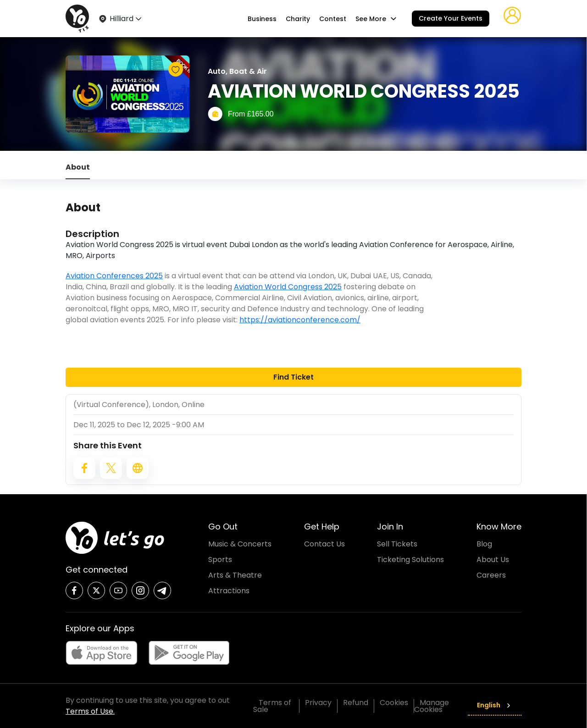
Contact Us (324, 544)
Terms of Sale (272, 706)
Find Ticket (293, 377)
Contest (333, 19)
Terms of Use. (90, 711)
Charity (298, 19)
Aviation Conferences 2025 (114, 276)
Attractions (229, 591)
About (78, 167)
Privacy (318, 703)
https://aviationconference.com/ (300, 320)
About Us (493, 560)
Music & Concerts (240, 544)
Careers (491, 575)
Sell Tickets (397, 544)
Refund (356, 703)
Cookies (394, 703)
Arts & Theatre (235, 575)
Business (262, 19)
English (495, 705)
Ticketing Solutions (410, 560)
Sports (220, 560)
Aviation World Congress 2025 (288, 287)
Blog (484, 544)
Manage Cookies (432, 706)
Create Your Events (451, 18)
